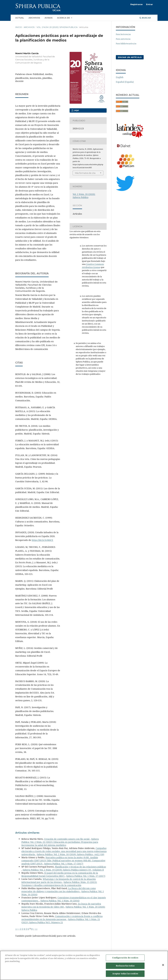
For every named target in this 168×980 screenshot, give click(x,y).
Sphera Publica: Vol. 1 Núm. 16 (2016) (60, 901)
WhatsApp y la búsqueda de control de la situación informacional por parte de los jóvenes (59, 881)
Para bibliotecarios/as (126, 44)
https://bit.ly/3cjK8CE (43, 540)
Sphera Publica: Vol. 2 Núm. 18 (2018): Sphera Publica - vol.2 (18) (70, 854)
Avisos (49, 18)
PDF (76, 110)
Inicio (19, 27)
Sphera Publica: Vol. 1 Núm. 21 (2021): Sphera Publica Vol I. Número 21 (61, 921)
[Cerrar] (163, 965)
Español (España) (125, 82)
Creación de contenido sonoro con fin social (67, 839)
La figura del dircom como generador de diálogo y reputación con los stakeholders (59, 890)
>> (36, 929)
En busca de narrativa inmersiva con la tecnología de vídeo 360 (61, 905)
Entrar (149, 4)
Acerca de (64, 18)
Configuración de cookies (125, 958)
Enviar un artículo (130, 57)
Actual (20, 18)
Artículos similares (27, 833)
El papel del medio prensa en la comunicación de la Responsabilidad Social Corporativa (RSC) (60, 874)
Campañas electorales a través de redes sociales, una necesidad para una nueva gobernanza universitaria (64, 851)
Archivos (34, 18)
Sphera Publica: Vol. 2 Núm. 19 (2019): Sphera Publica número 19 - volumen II (63, 870)
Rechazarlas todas (125, 966)
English (120, 77)
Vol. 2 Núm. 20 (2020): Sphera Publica (57, 27)
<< (17, 929)
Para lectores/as (123, 34)
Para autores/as (123, 39)
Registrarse (136, 4)
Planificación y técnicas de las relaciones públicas (80, 867)
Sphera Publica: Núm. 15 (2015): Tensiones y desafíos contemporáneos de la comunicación (59, 884)
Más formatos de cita (85, 173)
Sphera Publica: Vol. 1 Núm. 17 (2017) (64, 864)
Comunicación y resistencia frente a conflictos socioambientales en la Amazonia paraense (62, 918)
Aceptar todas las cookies (125, 974)
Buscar (145, 18)
